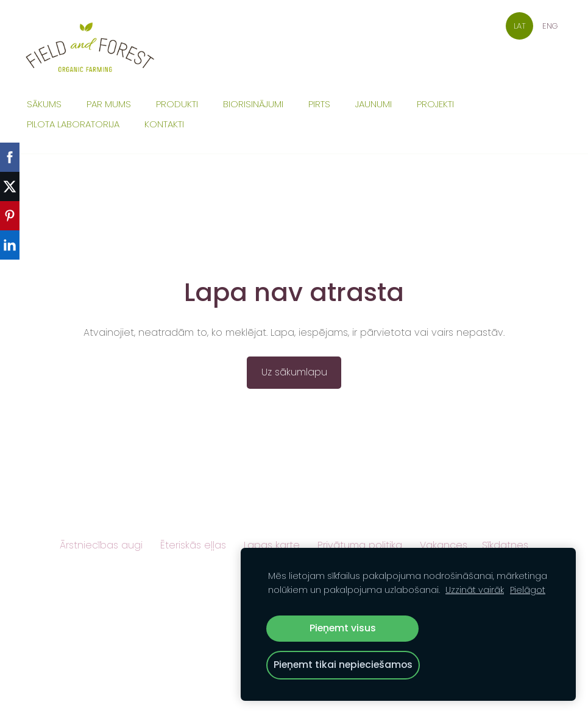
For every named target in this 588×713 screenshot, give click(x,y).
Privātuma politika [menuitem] (360, 545)
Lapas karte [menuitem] (272, 545)
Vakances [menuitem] (444, 545)
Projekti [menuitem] (435, 104)
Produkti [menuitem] (177, 104)
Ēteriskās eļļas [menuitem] (193, 545)
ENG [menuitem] (550, 26)
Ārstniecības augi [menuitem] (101, 545)
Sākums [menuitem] (44, 104)
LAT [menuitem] (520, 26)
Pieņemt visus (343, 628)
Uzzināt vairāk (475, 590)
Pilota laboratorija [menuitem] (73, 124)
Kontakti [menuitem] (164, 124)
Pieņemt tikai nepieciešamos (343, 665)
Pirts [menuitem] (319, 104)
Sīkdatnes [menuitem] (505, 545)
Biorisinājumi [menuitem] (253, 104)
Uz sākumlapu (294, 372)
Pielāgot (528, 590)
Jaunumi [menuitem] (374, 104)
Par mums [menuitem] (109, 104)
